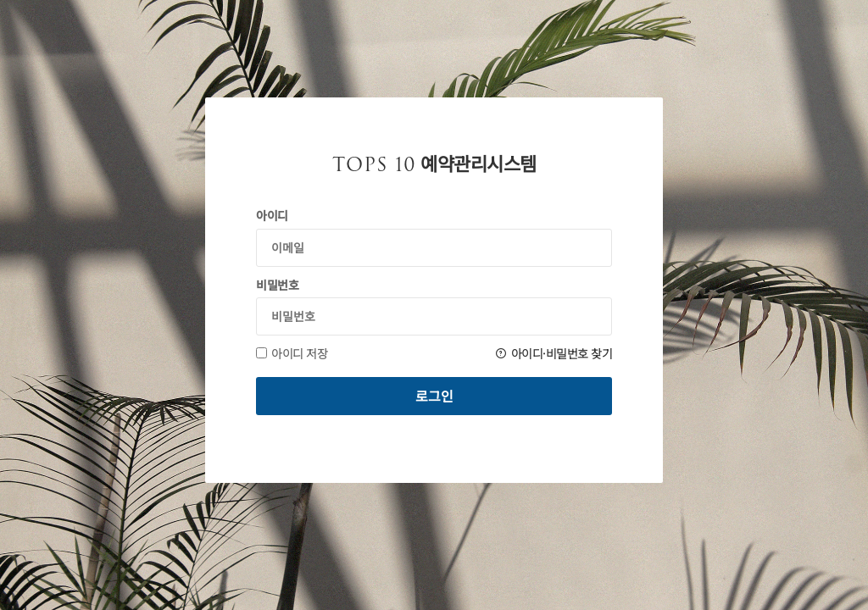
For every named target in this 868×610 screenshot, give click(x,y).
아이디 (272, 215)
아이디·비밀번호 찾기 (554, 353)
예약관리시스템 (434, 164)
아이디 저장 (292, 353)
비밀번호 (277, 285)
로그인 (434, 396)
